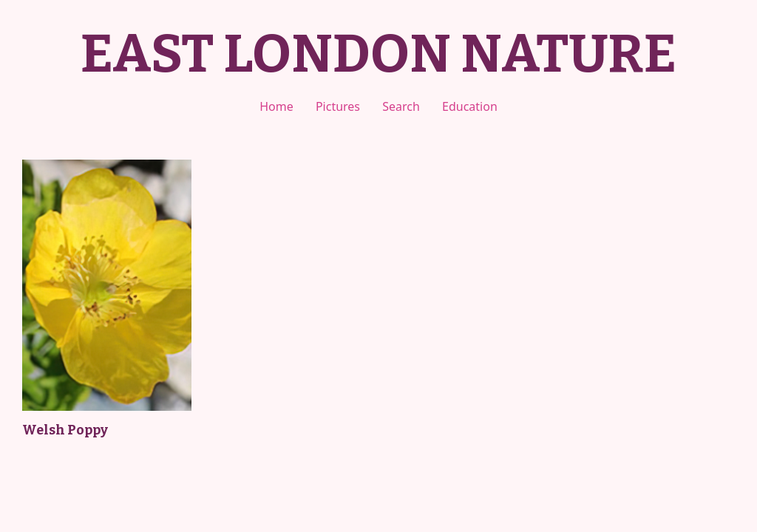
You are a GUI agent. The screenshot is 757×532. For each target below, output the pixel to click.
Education (470, 106)
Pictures (338, 106)
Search (401, 106)
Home (276, 106)
